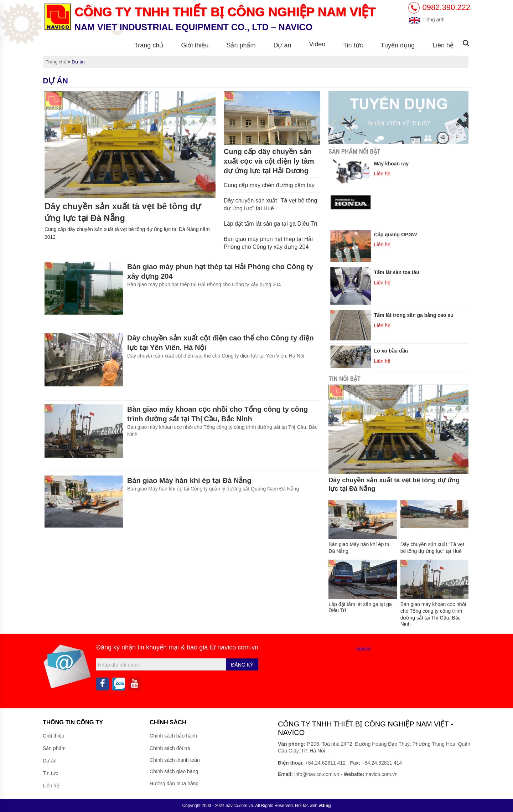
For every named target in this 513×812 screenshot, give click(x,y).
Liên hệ (443, 45)
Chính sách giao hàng (174, 771)
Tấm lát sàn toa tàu (397, 272)
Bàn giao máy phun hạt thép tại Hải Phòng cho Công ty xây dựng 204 (220, 271)
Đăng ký (242, 665)
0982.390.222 (439, 7)
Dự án (282, 45)
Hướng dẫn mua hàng (174, 783)
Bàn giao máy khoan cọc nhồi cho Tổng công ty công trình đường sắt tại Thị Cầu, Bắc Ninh (217, 414)
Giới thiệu (195, 45)
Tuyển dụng (398, 45)
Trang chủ (149, 45)
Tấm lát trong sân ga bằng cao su (414, 315)
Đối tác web (313, 806)
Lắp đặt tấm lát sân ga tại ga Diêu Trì (271, 224)
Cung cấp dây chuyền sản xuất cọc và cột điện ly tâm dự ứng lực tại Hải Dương (269, 161)
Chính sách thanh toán (175, 760)
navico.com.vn (238, 647)
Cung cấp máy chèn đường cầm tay (269, 185)
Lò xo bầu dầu (391, 351)
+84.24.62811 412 (325, 763)
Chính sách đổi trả (170, 748)
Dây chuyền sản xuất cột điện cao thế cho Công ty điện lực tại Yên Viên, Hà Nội (221, 343)
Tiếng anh (426, 20)
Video (317, 44)
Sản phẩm (241, 45)
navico (363, 649)
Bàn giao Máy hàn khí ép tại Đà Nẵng (189, 480)
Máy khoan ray (391, 164)
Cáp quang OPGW (396, 235)
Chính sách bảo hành (173, 736)
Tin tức (353, 45)
